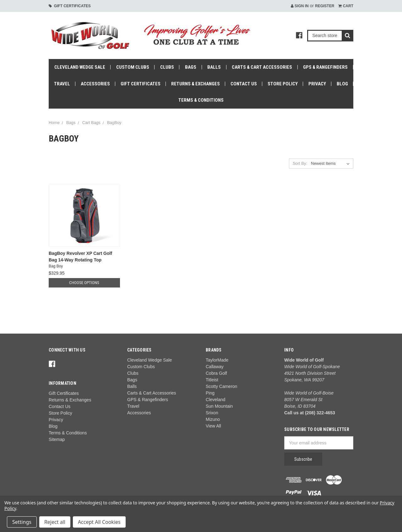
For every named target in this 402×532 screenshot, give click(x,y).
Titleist (212, 380)
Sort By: (300, 163)
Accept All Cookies (99, 522)
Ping (210, 393)
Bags (191, 67)
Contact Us (244, 84)
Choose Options (84, 283)
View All (213, 426)
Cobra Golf (216, 373)
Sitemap (57, 439)
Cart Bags (91, 123)
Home (54, 123)
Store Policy (283, 84)
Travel (62, 84)
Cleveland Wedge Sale (80, 67)
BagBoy (114, 123)
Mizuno (213, 419)
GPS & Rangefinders (325, 67)
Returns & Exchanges (196, 84)
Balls (214, 67)
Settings (22, 522)
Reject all (55, 522)
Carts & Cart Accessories (262, 67)
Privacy (317, 84)
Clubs (167, 67)
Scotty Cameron (221, 386)
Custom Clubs (133, 67)
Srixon (212, 413)
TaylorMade (217, 360)
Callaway (215, 367)
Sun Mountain (219, 406)
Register (325, 6)
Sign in (300, 6)
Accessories (95, 84)
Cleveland (215, 400)
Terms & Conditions (201, 100)
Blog (342, 84)
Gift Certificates (70, 6)
